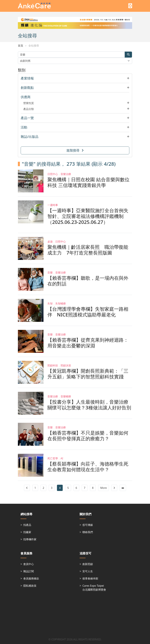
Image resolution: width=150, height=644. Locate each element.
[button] (75, 78)
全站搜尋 (34, 46)
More (104, 488)
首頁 (21, 46)
